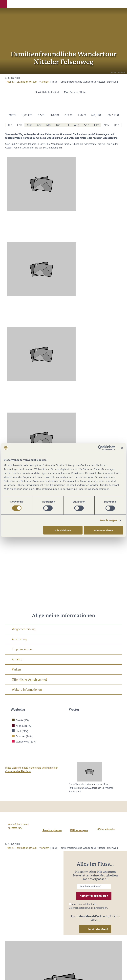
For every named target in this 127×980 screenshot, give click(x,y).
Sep (87, 125)
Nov (106, 125)
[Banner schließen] (122, 448)
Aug (77, 125)
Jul (67, 125)
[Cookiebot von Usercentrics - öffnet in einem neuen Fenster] (100, 448)
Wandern (44, 82)
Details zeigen (108, 520)
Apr (39, 125)
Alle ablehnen (63, 530)
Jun (58, 125)
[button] (4, 4)
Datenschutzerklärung (80, 908)
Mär (29, 125)
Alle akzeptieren (104, 530)
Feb (20, 125)
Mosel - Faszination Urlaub (22, 82)
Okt (96, 125)
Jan (10, 125)
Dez (116, 125)
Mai (49, 125)
